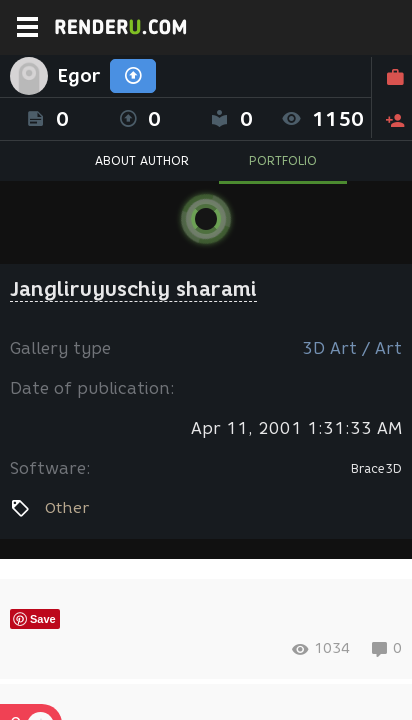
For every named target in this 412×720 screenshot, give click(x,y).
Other (67, 508)
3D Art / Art (352, 348)
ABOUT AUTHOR (142, 160)
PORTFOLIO (283, 160)
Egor (79, 76)
